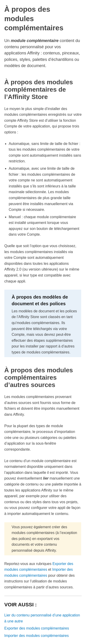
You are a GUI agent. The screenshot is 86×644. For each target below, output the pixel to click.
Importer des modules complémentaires (37, 636)
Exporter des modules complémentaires (37, 628)
